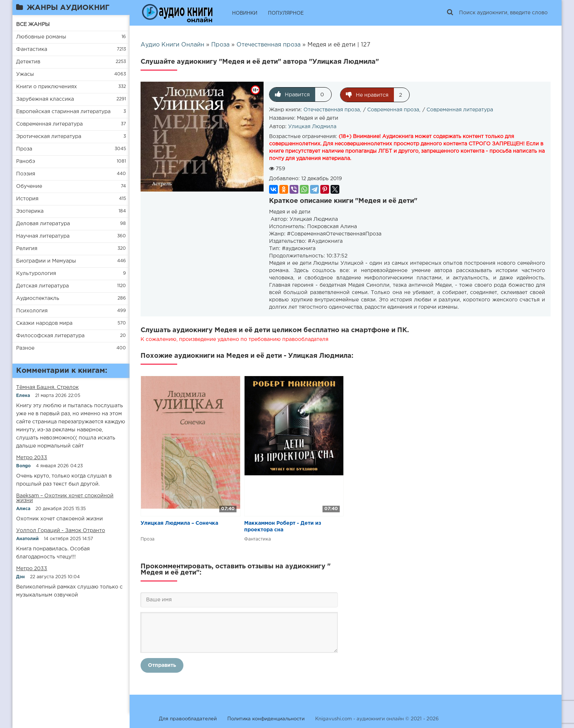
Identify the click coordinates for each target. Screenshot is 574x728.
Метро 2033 (32, 458)
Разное (25, 348)
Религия (27, 249)
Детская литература (42, 286)
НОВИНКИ (245, 13)
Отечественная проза (332, 109)
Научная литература (43, 236)
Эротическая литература (49, 137)
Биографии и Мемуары (46, 261)
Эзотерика (30, 211)
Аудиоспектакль (38, 298)
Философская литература (50, 336)
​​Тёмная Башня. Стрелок (47, 387)
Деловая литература (43, 224)
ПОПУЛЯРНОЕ (286, 13)
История (27, 199)
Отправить (162, 665)
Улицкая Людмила (312, 126)
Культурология (36, 274)
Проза (24, 149)
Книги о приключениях (46, 87)
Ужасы (25, 74)
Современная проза (393, 109)
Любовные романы (41, 37)
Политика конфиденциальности (266, 719)
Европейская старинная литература (63, 112)
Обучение (29, 186)
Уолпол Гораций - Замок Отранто (61, 531)
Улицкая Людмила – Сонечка (179, 523)
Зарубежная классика (45, 99)
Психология (32, 311)
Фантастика (32, 49)
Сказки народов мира (44, 323)
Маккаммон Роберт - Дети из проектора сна (283, 526)
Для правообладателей (188, 719)
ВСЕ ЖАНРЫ (33, 25)
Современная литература (49, 124)
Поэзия (26, 174)
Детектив (28, 62)
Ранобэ (26, 161)
